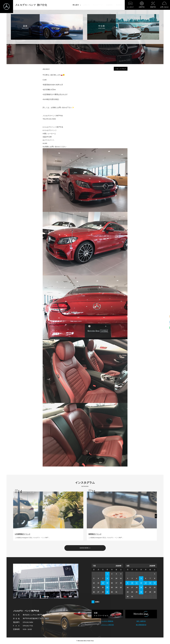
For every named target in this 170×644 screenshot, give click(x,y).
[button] (156, 517)
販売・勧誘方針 (141, 621)
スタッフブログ (121, 69)
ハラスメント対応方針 (107, 625)
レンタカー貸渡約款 (107, 621)
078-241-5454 (28, 622)
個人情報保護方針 (141, 625)
